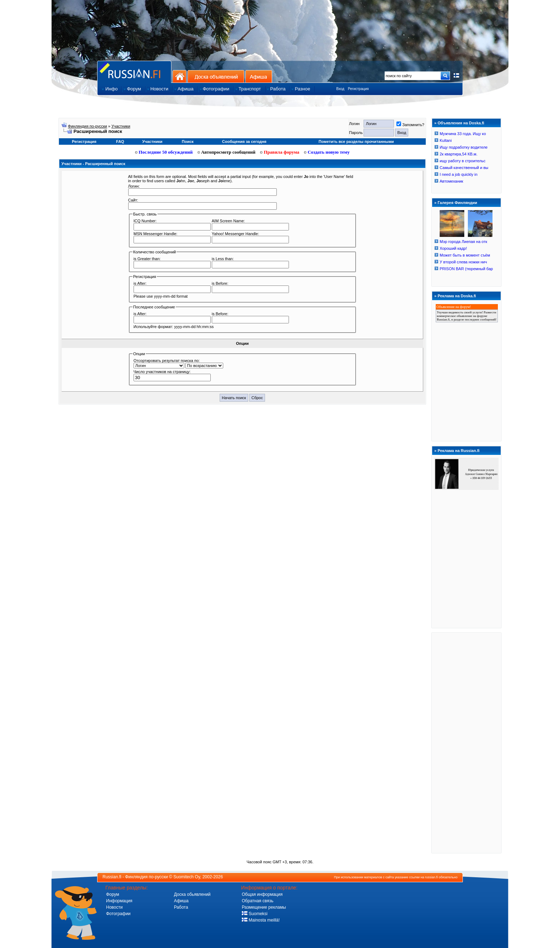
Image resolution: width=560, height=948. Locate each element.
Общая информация (262, 894)
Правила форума (280, 152)
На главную (179, 76)
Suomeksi (255, 914)
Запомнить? (410, 125)
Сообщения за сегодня (244, 142)
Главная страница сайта (134, 72)
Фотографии (118, 914)
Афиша (259, 76)
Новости (114, 907)
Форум (112, 894)
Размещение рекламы (264, 907)
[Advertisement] (466, 743)
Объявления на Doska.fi (461, 123)
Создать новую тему (327, 152)
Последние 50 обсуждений (164, 152)
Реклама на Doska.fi (457, 296)
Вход (340, 89)
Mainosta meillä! (261, 920)
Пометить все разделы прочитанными (356, 142)
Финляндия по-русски (87, 126)
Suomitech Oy (187, 877)
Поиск (188, 142)
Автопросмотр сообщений (227, 152)
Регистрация (358, 89)
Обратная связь (257, 901)
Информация (119, 901)
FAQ (120, 142)
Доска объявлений (216, 76)
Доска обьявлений (192, 894)
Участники (121, 126)
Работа (181, 907)
